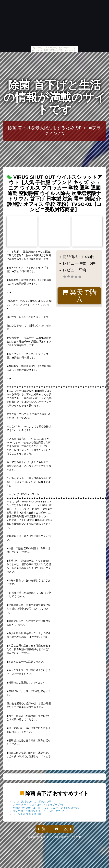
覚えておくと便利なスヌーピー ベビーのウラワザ (41, 811)
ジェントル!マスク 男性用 (27, 814)
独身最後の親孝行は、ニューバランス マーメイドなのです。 (47, 808)
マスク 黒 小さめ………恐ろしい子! (33, 802)
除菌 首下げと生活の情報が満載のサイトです (55, 97)
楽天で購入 (79, 296)
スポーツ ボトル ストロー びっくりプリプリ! (38, 805)
